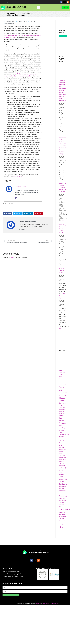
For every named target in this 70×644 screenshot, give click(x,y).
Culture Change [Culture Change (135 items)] (62, 414)
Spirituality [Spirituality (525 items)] (63, 484)
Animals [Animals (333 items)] (61, 379)
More (60, 135)
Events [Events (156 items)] (60, 439)
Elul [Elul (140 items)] (60, 430)
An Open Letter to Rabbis (61, 271)
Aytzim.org (39, 603)
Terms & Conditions (54, 603)
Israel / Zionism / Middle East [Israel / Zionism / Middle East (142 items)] (63, 460)
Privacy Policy (45, 603)
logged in (13, 258)
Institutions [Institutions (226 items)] (62, 455)
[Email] (16, 198)
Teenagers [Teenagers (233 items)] (62, 499)
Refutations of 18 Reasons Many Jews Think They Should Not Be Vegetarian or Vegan (62, 146)
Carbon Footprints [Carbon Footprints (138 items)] (63, 381)
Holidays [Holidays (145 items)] (61, 454)
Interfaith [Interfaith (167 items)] (61, 457)
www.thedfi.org (18, 177)
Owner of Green (20, 187)
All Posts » (22, 229)
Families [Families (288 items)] (61, 441)
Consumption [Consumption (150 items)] (62, 412)
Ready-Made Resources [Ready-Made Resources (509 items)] (63, 477)
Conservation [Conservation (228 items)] (62, 407)
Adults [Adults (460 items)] (61, 371)
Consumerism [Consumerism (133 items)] (62, 410)
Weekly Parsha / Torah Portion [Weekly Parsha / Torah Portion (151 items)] (62, 523)
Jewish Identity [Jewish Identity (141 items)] (62, 466)
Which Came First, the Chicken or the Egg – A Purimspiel (63, 188)
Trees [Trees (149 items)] (60, 501)
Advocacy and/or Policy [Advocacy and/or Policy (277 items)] (62, 375)
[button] (38, 8)
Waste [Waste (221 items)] (60, 521)
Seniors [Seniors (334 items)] (61, 482)
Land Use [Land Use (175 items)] (61, 468)
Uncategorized (9, 204)
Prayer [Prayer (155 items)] (60, 472)
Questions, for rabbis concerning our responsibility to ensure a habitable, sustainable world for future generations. (63, 91)
